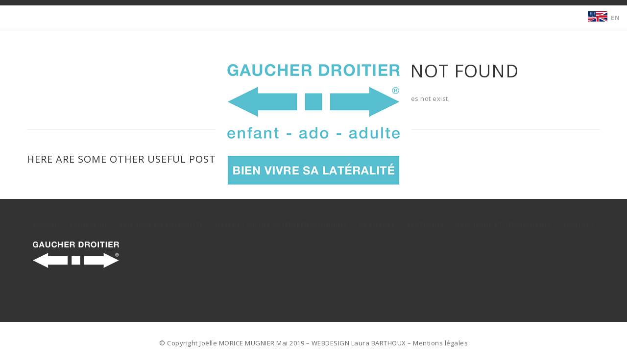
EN (615, 18)
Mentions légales (440, 343)
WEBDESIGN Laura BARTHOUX (359, 343)
